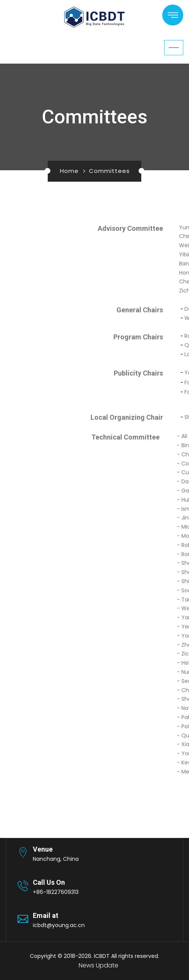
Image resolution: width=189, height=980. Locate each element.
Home (69, 171)
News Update (99, 965)
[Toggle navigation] (174, 48)
